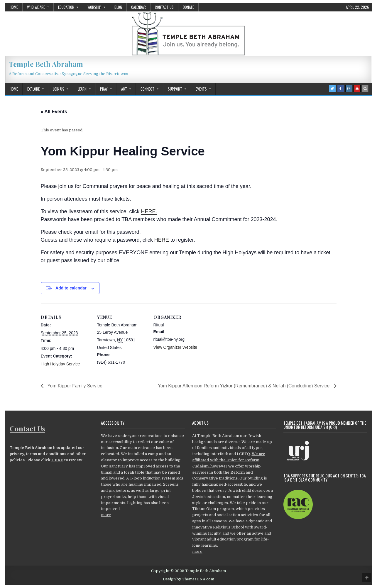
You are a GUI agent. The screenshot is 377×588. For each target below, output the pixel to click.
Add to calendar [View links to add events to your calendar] (71, 288)
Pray (104, 89)
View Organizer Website (175, 347)
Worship (94, 7)
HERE (162, 240)
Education (66, 7)
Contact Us (164, 7)
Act (124, 89)
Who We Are (36, 7)
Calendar (138, 7)
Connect (147, 89)
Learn (82, 89)
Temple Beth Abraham (46, 64)
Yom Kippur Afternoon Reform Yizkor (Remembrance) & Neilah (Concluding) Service (242, 385)
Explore (33, 89)
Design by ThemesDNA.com (188, 579)
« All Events (54, 112)
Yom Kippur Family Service (75, 385)
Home (14, 7)
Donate (188, 7)
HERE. (149, 211)
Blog (118, 7)
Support (175, 89)
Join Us (59, 89)
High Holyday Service (60, 364)
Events (201, 89)
